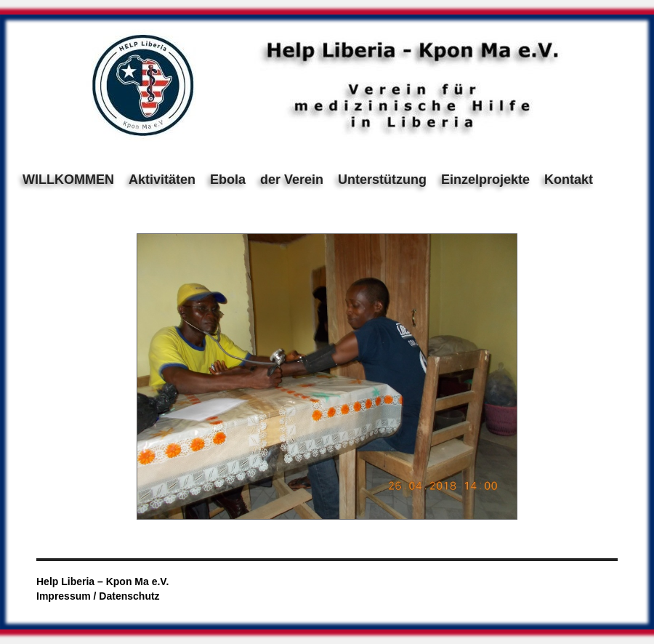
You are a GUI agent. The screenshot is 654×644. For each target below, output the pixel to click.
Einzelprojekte (485, 180)
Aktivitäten (162, 180)
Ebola (228, 180)
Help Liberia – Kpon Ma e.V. (102, 581)
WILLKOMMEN (68, 180)
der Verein (292, 180)
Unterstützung (382, 180)
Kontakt (569, 180)
